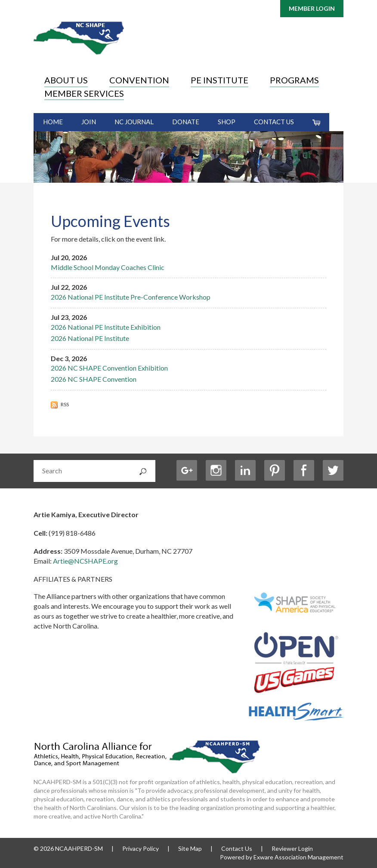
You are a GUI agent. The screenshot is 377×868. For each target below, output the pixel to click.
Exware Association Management (298, 857)
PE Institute (219, 80)
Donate (186, 122)
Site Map (190, 848)
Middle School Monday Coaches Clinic (108, 267)
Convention (139, 80)
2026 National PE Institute (90, 338)
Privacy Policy (141, 848)
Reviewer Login (292, 848)
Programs (294, 80)
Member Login (312, 8)
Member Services (84, 93)
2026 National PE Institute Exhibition (106, 327)
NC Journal (134, 122)
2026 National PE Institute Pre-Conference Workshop (131, 297)
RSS (60, 404)
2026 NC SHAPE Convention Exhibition (109, 368)
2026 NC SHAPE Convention (94, 379)
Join (89, 122)
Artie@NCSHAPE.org (85, 561)
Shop (227, 122)
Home (53, 122)
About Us (66, 80)
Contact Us (274, 122)
